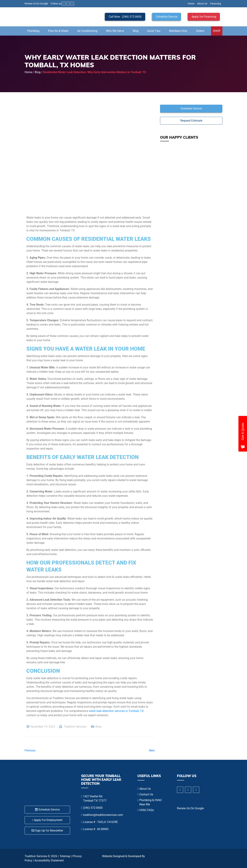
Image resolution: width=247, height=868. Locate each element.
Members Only (178, 31)
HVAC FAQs (147, 810)
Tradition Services (75, 727)
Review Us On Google (36, 4)
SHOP (217, 31)
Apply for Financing (204, 17)
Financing (216, 4)
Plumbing (33, 31)
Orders (200, 31)
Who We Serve (115, 31)
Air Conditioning (87, 31)
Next (152, 750)
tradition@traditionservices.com (103, 815)
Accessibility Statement (49, 860)
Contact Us (146, 794)
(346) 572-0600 (93, 808)
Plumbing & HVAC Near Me (151, 802)
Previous (30, 750)
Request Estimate (191, 121)
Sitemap (65, 856)
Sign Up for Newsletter (47, 831)
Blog (136, 31)
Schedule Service (167, 17)
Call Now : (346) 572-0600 (125, 17)
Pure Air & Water (58, 31)
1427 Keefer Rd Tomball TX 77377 (95, 798)
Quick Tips (154, 31)
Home (191, 4)
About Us (202, 4)
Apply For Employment (47, 820)
